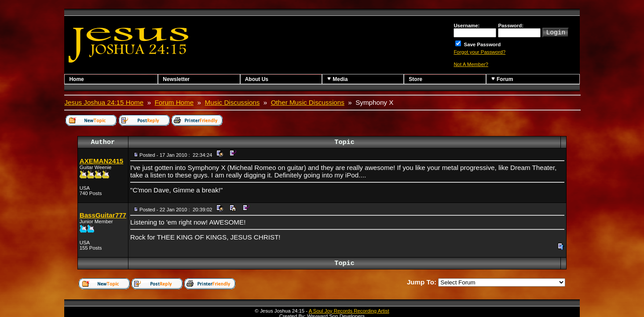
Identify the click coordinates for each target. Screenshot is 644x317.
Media (337, 79)
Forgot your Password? (479, 52)
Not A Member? (471, 64)
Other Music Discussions (308, 102)
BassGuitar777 (103, 215)
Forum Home (174, 102)
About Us (257, 79)
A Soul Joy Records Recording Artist (349, 311)
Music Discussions (232, 102)
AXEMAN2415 (102, 161)
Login (556, 32)
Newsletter (176, 79)
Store (415, 79)
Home (76, 79)
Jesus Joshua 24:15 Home (104, 102)
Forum (502, 79)
